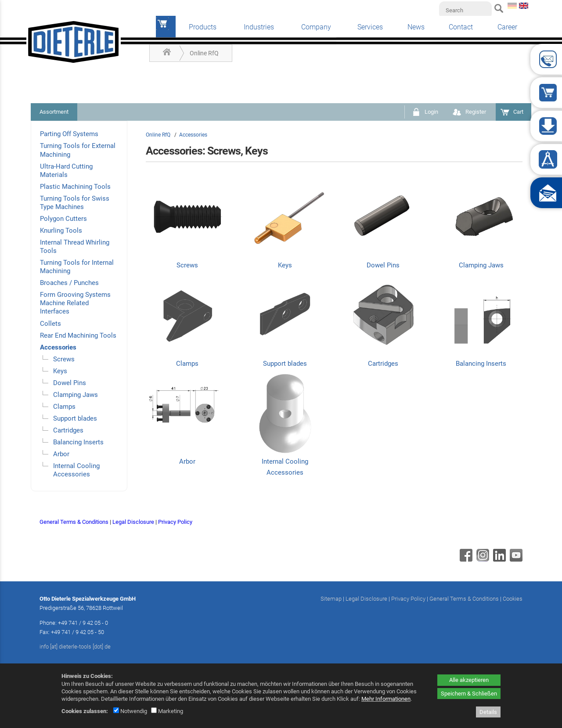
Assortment (54, 112)
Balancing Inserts (78, 442)
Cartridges (68, 430)
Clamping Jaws (76, 395)
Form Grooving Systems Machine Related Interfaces (75, 303)
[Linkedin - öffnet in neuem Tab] (498, 559)
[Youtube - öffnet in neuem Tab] (515, 559)
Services (370, 27)
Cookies (513, 599)
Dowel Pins (70, 383)
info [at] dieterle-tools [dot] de (75, 647)
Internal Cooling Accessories (76, 470)
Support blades (75, 418)
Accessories (58, 347)
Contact (461, 27)
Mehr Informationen (386, 699)
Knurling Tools (61, 231)
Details (488, 712)
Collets (50, 324)
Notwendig (130, 711)
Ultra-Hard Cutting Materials (66, 171)
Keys (60, 371)
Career (507, 27)
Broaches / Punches (69, 283)
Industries (259, 27)
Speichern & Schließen (469, 694)
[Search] (465, 10)
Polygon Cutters (63, 219)
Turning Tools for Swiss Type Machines (75, 203)
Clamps (64, 407)
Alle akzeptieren (469, 680)
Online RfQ (204, 53)
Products (203, 27)
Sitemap (331, 599)
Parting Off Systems (69, 134)
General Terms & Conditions (74, 522)
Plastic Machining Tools (75, 187)
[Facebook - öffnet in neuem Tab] (465, 559)
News (416, 27)
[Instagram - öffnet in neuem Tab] (482, 559)
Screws (64, 359)
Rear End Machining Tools (78, 335)
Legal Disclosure (133, 522)
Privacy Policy (175, 522)
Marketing (167, 711)
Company (316, 27)
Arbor (61, 454)
